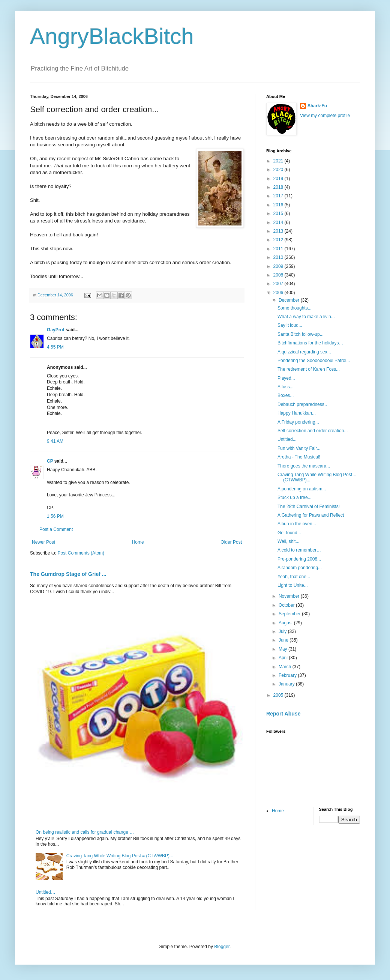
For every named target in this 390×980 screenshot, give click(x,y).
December (290, 300)
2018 (279, 187)
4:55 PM (55, 347)
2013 (279, 231)
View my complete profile (325, 116)
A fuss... (286, 387)
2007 (279, 284)
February (288, 675)
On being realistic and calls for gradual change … (85, 832)
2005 (279, 695)
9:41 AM (55, 441)
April (284, 658)
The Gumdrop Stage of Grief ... (68, 574)
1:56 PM (55, 516)
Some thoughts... (295, 308)
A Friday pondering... (298, 422)
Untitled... (287, 439)
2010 (279, 257)
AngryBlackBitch (112, 36)
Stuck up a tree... (295, 498)
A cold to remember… (299, 550)
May (283, 649)
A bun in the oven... (297, 524)
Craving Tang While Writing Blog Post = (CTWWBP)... (120, 856)
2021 (279, 161)
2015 (279, 213)
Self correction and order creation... (313, 431)
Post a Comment (56, 529)
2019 (279, 179)
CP (50, 461)
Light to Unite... (293, 585)
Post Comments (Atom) (81, 553)
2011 (279, 249)
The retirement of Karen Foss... (309, 369)
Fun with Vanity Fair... (299, 448)
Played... (286, 378)
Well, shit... (288, 541)
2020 (279, 170)
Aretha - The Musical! (299, 457)
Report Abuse (283, 714)
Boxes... (286, 395)
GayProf (56, 330)
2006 (279, 293)
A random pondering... (300, 568)
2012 (279, 240)
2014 (279, 222)
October (287, 605)
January (287, 684)
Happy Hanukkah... (297, 413)
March (286, 667)
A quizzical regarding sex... (304, 352)
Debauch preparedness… (303, 404)
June (284, 640)
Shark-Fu (317, 106)
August (286, 623)
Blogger (222, 947)
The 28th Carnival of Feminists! (309, 507)
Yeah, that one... (294, 577)
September (290, 614)
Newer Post (43, 542)
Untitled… (46, 892)
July (283, 631)
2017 (279, 196)
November (290, 596)
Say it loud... (290, 325)
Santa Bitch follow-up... (301, 334)
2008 (279, 275)
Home (138, 542)
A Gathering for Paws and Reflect (311, 515)
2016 (279, 205)
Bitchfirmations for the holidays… (310, 343)
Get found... (289, 533)
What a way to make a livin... (306, 317)
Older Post (231, 542)
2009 (279, 266)
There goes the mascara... (304, 466)
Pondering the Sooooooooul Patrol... (314, 361)
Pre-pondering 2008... (299, 559)
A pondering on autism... (302, 489)
